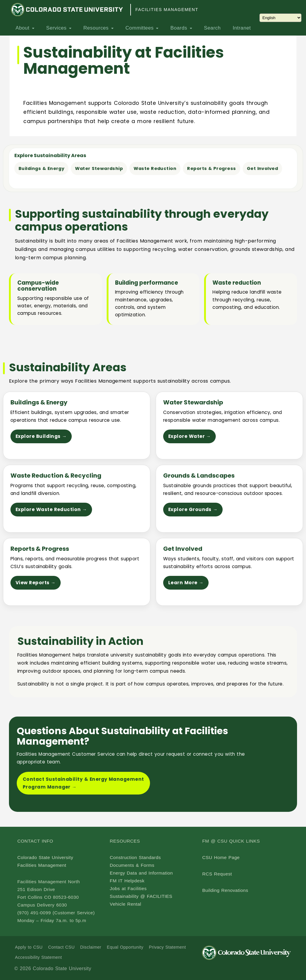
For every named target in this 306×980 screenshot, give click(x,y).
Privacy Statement (167, 947)
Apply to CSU (29, 947)
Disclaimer (91, 947)
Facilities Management (167, 10)
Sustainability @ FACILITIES (141, 896)
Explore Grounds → (193, 509)
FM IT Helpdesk (127, 881)
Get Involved (263, 168)
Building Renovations (225, 890)
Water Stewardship (99, 168)
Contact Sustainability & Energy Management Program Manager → (83, 783)
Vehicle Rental (125, 904)
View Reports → (36, 583)
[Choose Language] (280, 18)
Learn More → (186, 583)
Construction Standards (135, 857)
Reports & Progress (211, 168)
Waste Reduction (155, 168)
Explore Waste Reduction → (51, 509)
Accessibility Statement (38, 957)
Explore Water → (189, 436)
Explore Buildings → (41, 436)
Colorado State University (45, 857)
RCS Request (217, 874)
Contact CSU (61, 947)
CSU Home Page (221, 857)
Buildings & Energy (41, 168)
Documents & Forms (132, 865)
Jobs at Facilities (128, 888)
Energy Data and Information (141, 873)
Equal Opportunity (125, 947)
